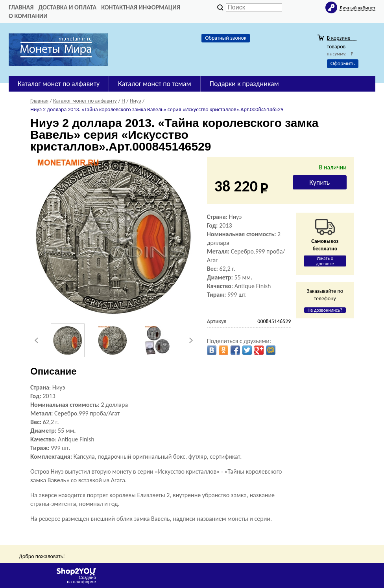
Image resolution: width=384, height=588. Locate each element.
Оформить (343, 63)
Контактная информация (141, 7)
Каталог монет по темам (155, 84)
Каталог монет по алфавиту (59, 84)
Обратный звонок (226, 38)
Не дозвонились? (325, 310)
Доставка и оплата (67, 7)
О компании (28, 16)
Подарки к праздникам (244, 84)
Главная (21, 7)
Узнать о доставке (325, 261)
